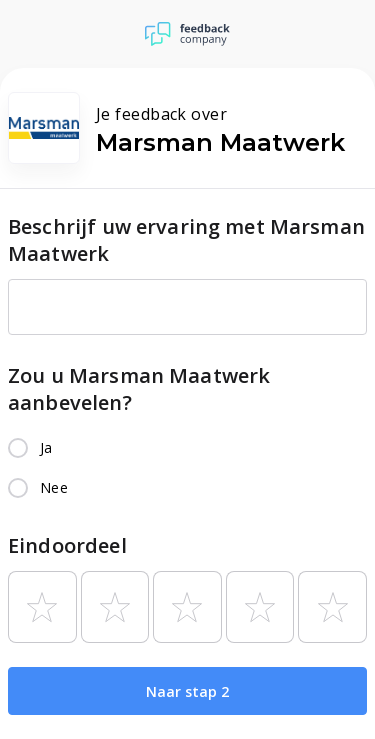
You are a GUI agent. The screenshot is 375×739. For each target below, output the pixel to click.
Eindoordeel (67, 545)
